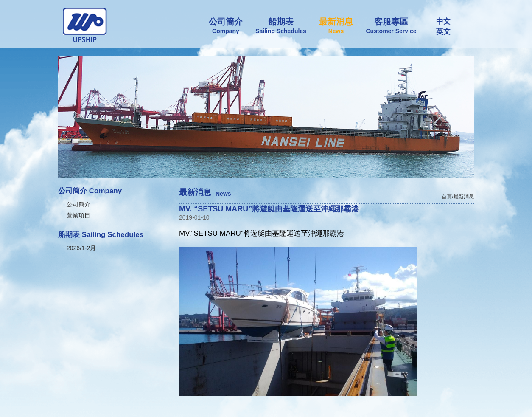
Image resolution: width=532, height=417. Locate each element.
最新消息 (336, 26)
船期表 (281, 26)
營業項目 (78, 215)
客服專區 (391, 26)
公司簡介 (226, 26)
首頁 (447, 197)
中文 (443, 21)
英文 (443, 32)
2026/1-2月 (81, 248)
